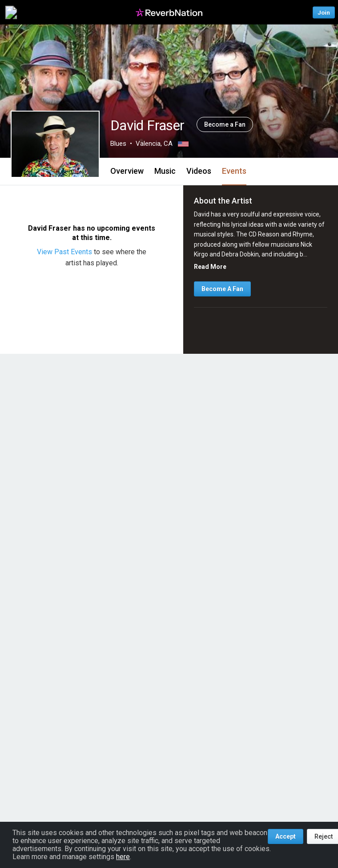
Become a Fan (225, 124)
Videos (199, 171)
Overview (127, 171)
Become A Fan (222, 289)
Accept (286, 836)
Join (324, 12)
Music (165, 171)
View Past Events (65, 252)
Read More (210, 267)
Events (234, 171)
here (123, 857)
